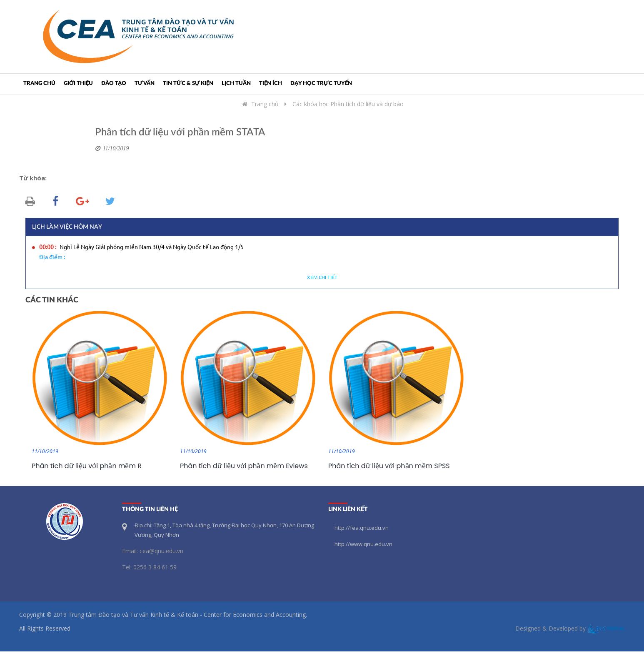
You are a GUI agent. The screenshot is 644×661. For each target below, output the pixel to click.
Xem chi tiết (322, 278)
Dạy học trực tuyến (321, 84)
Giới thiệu (78, 84)
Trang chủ (39, 84)
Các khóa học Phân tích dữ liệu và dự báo (348, 104)
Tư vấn (145, 84)
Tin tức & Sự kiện (188, 84)
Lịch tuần (236, 84)
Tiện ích (271, 84)
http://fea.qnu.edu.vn (362, 528)
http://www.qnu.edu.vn (363, 544)
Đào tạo (114, 84)
